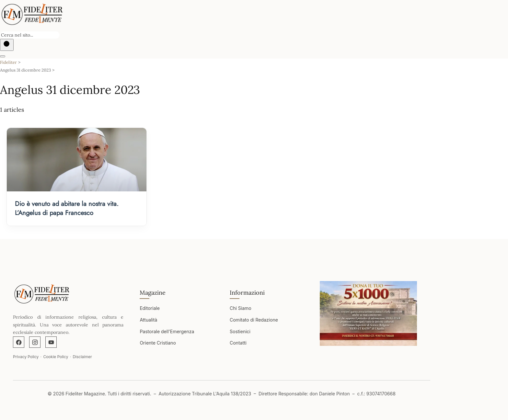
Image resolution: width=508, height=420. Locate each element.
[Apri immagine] (368, 313)
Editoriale (150, 308)
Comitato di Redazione (254, 320)
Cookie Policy (56, 357)
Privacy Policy (26, 357)
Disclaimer (82, 357)
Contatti (238, 343)
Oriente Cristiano (158, 343)
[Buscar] (7, 45)
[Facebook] (19, 342)
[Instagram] (35, 342)
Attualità (148, 320)
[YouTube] (51, 342)
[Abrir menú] (3, 56)
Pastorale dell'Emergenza (167, 331)
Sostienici (240, 331)
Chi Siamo (241, 308)
